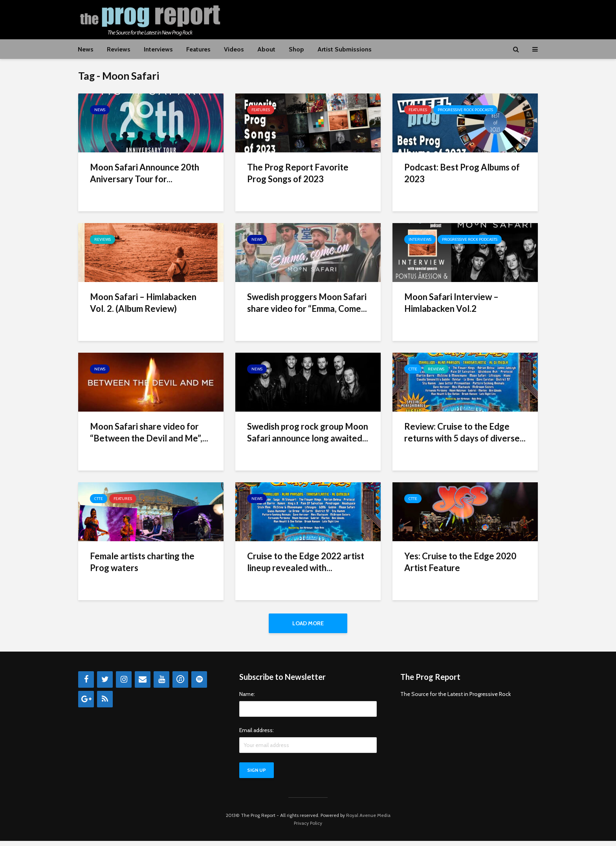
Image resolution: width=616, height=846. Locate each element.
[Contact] (143, 685)
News (86, 49)
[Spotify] (199, 685)
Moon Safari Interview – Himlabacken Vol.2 (451, 303)
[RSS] (105, 704)
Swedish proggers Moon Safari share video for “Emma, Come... (307, 303)
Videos (234, 49)
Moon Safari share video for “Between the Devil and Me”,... (149, 432)
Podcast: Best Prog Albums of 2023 (462, 173)
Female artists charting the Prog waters (142, 562)
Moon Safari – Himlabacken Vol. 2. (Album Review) (143, 303)
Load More (308, 623)
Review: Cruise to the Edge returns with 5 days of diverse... (465, 432)
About (266, 49)
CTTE (413, 369)
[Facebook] (86, 685)
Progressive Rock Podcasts (465, 110)
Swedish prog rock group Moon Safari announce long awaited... (308, 432)
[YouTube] (161, 685)
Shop (296, 49)
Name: (247, 699)
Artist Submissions (345, 49)
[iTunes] (180, 685)
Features (198, 49)
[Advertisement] (395, 18)
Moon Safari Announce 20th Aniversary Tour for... (145, 173)
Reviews (119, 49)
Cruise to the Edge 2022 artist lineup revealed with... (306, 562)
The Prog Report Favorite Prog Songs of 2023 (298, 173)
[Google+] (86, 704)
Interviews (158, 49)
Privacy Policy (308, 828)
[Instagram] (124, 685)
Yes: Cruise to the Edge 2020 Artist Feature (460, 562)
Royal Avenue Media (368, 820)
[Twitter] (105, 685)
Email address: (257, 735)
